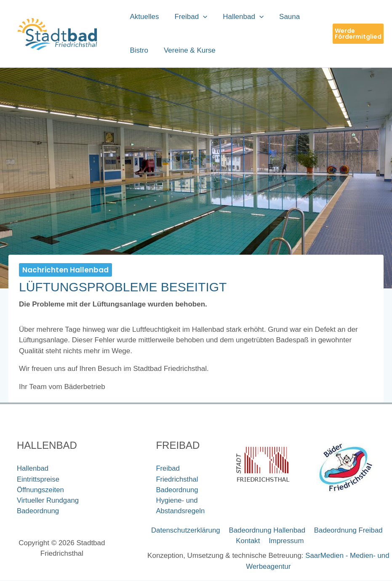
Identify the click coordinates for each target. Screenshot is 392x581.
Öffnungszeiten (41, 490)
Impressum (286, 541)
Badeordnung (38, 511)
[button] (201, 17)
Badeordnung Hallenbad (267, 531)
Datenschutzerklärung (186, 531)
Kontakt (249, 541)
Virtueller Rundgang (48, 501)
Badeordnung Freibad (347, 531)
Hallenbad (33, 468)
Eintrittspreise (39, 479)
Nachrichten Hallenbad (65, 270)
